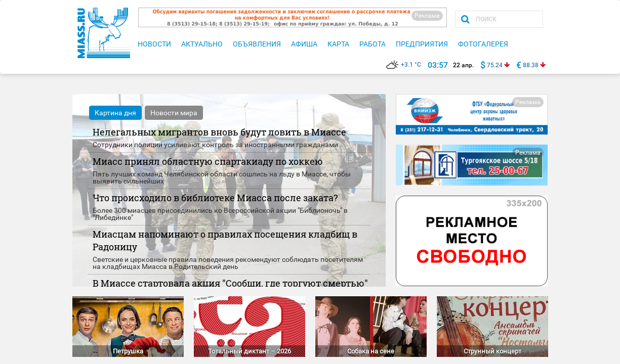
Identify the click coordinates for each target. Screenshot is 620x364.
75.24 (495, 65)
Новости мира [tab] (174, 113)
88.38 (531, 65)
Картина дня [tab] (115, 113)
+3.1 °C (404, 65)
